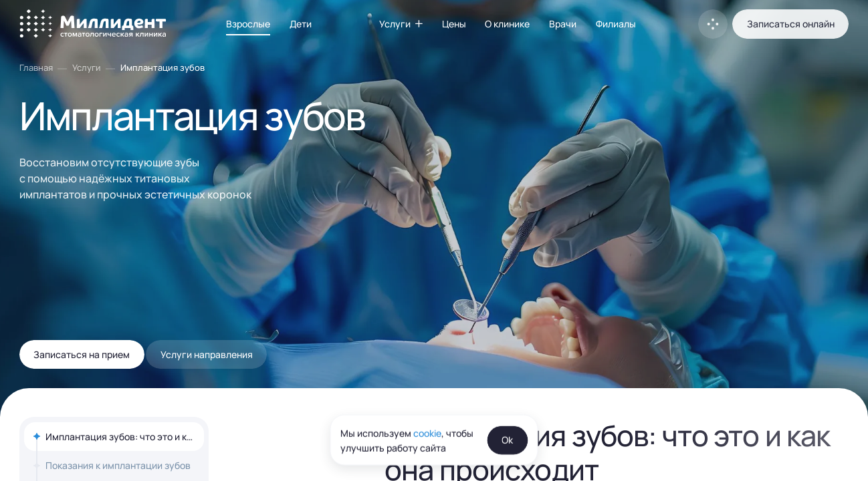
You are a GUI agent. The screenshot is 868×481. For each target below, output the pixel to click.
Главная (36, 68)
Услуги (87, 68)
